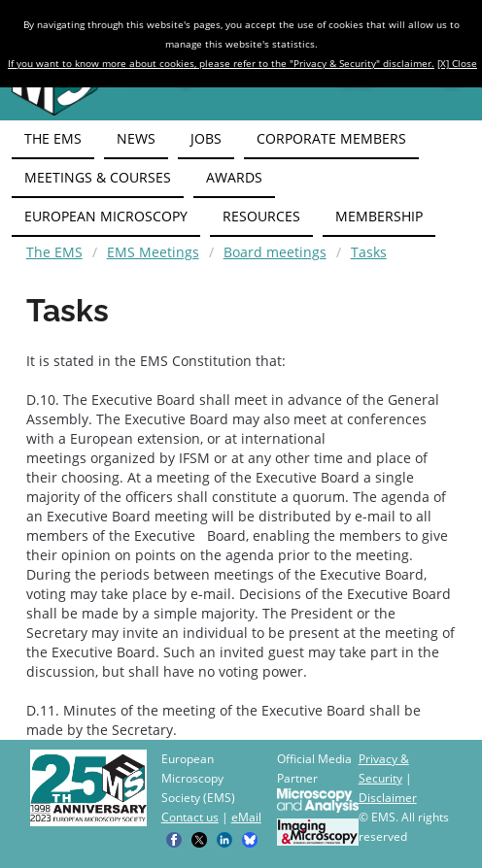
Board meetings (275, 252)
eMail (246, 817)
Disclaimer (388, 798)
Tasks (369, 252)
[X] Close (457, 63)
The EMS (54, 252)
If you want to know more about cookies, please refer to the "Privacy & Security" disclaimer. (221, 63)
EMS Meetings (153, 252)
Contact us (190, 817)
